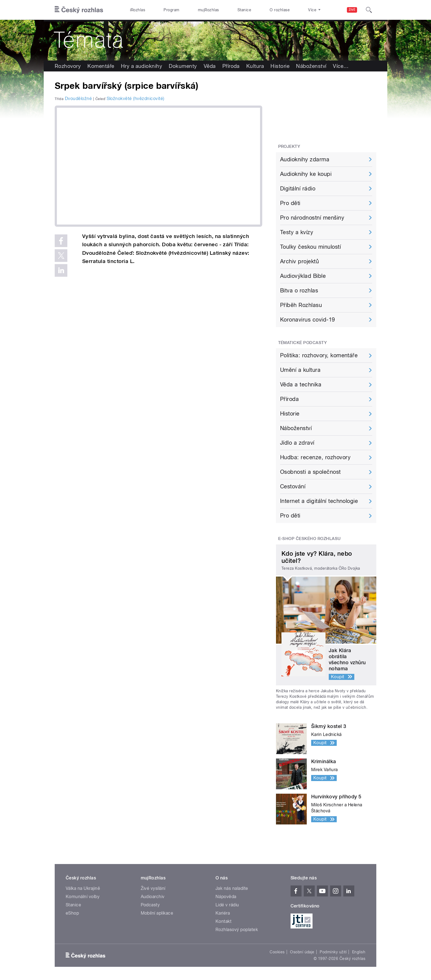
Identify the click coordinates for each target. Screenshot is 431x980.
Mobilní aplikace (157, 913)
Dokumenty (183, 66)
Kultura (255, 66)
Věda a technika (301, 384)
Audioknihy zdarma (305, 159)
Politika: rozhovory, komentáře (319, 355)
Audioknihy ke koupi (306, 174)
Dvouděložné (78, 99)
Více (341, 66)
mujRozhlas (208, 10)
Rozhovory (68, 66)
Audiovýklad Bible (303, 276)
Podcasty (150, 905)
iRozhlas (138, 10)
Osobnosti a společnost (310, 472)
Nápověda (226, 897)
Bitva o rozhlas (299, 290)
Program (171, 10)
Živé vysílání (153, 888)
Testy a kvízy (297, 232)
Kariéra (223, 913)
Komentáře (101, 66)
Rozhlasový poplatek (237, 930)
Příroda (231, 66)
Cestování (293, 486)
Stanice (244, 10)
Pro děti (290, 203)
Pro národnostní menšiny (312, 218)
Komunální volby (83, 897)
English (359, 952)
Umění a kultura (300, 370)
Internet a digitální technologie (319, 501)
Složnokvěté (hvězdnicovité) (136, 99)
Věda (210, 66)
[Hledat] (369, 10)
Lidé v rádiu (227, 905)
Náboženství (311, 66)
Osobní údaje (302, 952)
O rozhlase (280, 10)
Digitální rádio (298, 189)
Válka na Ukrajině (83, 888)
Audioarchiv (153, 897)
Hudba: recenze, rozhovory (315, 457)
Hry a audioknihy (142, 66)
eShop (72, 913)
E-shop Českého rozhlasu (310, 539)
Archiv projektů (299, 261)
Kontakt (223, 921)
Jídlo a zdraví (297, 443)
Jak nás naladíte (232, 888)
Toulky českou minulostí (310, 247)
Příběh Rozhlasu (301, 305)
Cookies (277, 952)
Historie (280, 66)
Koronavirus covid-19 (308, 320)
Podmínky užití (333, 952)
